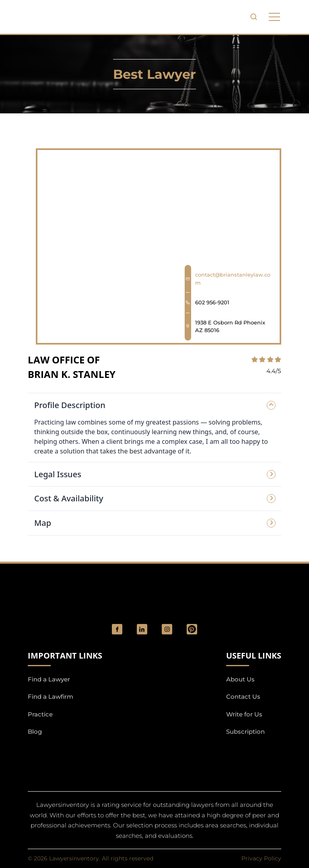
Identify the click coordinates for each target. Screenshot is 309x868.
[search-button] (253, 17)
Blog (35, 732)
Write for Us (244, 714)
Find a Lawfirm (50, 697)
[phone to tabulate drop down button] (274, 17)
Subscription (245, 732)
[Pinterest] (192, 629)
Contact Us (243, 697)
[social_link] (117, 629)
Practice (40, 714)
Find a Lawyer (49, 679)
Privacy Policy (261, 858)
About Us (240, 679)
